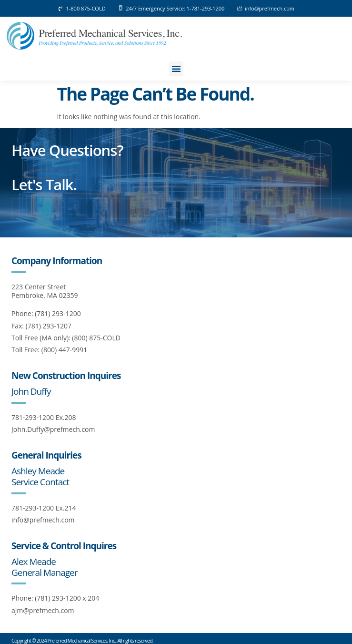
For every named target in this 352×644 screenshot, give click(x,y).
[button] (176, 69)
